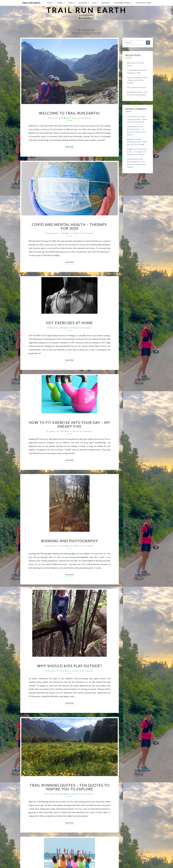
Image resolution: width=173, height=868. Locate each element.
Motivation (83, 3)
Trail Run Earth (31, 3)
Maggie (130, 139)
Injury (71, 3)
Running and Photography (69, 541)
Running (60, 3)
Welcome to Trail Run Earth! (70, 113)
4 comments (88, 671)
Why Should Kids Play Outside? (70, 666)
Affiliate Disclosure (143, 3)
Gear (94, 3)
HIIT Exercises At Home (70, 323)
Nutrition (105, 3)
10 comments (88, 794)
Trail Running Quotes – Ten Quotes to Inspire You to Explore (70, 787)
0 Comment (86, 118)
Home (50, 3)
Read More (70, 147)
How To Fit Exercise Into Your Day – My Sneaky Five (69, 424)
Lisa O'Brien (72, 118)
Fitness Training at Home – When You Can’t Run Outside (137, 80)
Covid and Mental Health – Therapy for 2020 (69, 226)
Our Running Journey (122, 3)
